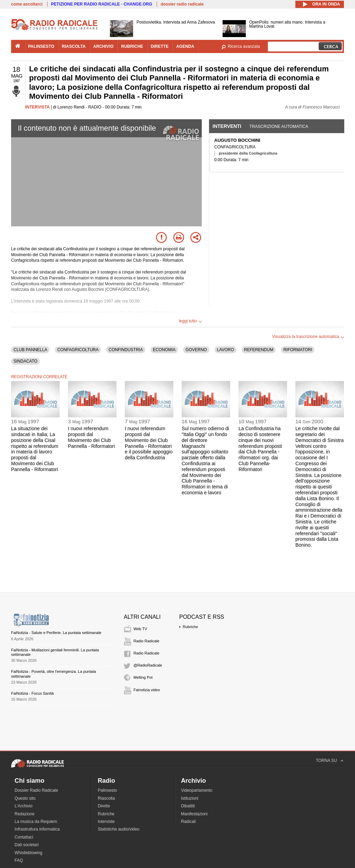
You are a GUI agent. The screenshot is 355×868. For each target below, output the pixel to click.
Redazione (24, 814)
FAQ (19, 860)
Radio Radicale (146, 641)
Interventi (227, 126)
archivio (103, 46)
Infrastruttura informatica (37, 829)
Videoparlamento (197, 790)
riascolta (74, 46)
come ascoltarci (27, 4)
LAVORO (226, 350)
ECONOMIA (164, 350)
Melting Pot (143, 677)
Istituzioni (190, 798)
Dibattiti (188, 806)
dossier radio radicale (182, 4)
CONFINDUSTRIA (126, 350)
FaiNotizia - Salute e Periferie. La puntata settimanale (56, 633)
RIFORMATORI (298, 350)
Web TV (140, 629)
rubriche (132, 46)
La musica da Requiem (36, 822)
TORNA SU (326, 761)
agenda (185, 46)
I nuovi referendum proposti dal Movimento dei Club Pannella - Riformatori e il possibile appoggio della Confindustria (149, 443)
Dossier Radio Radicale (36, 790)
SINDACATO (25, 361)
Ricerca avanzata (244, 46)
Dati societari (27, 845)
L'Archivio (24, 806)
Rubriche (190, 627)
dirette (160, 46)
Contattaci (24, 837)
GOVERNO (196, 350)
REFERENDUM (259, 350)
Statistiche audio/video (119, 829)
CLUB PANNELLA (30, 350)
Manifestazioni (194, 814)
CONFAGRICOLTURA (78, 350)
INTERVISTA (37, 107)
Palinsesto (107, 790)
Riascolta (106, 798)
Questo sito (25, 798)
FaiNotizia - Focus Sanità (32, 693)
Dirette (104, 806)
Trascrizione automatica (279, 127)
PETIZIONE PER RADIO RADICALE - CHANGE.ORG (102, 4)
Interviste (106, 822)
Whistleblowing (28, 853)
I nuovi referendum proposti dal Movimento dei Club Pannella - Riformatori (91, 437)
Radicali (188, 822)
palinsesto (41, 46)
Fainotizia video (147, 690)
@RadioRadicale (148, 665)
